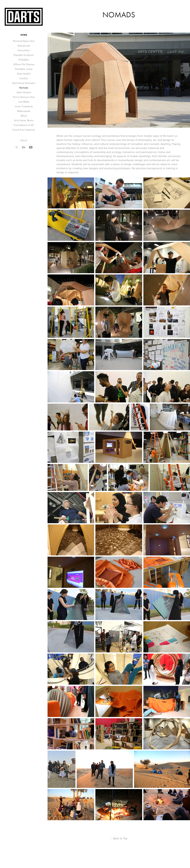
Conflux (24, 78)
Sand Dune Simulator (24, 83)
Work (24, 35)
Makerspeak (24, 111)
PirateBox (24, 60)
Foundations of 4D (24, 125)
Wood (24, 116)
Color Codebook (24, 106)
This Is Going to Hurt (24, 97)
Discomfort (24, 50)
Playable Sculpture (24, 55)
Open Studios (24, 92)
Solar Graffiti (24, 74)
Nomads (24, 88)
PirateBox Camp (24, 69)
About (24, 140)
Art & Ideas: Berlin (24, 120)
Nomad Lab (24, 46)
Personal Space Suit (24, 41)
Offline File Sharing (24, 64)
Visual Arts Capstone (24, 130)
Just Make (24, 102)
